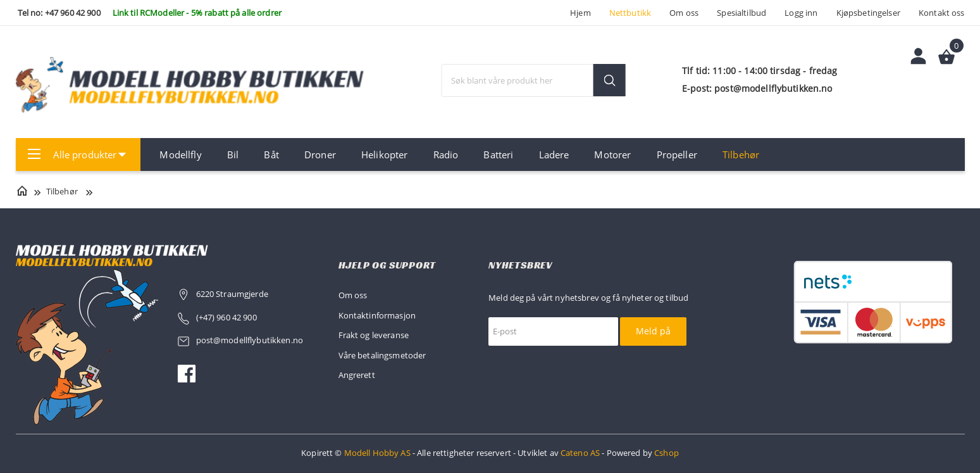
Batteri (498, 155)
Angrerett (357, 375)
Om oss (684, 13)
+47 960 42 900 (73, 13)
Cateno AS (580, 453)
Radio (446, 155)
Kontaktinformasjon (377, 315)
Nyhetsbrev (520, 265)
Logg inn (801, 13)
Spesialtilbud (741, 13)
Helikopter (384, 155)
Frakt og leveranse (374, 335)
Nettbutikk (630, 13)
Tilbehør (741, 155)
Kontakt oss (942, 13)
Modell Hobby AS (377, 453)
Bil (233, 155)
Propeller (677, 155)
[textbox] (534, 80)
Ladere (554, 155)
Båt (271, 155)
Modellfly (180, 155)
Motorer (612, 155)
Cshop (667, 453)
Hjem (580, 13)
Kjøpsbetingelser (868, 13)
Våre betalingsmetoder (382, 355)
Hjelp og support (387, 265)
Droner (320, 155)
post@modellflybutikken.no (251, 340)
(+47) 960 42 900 (226, 317)
